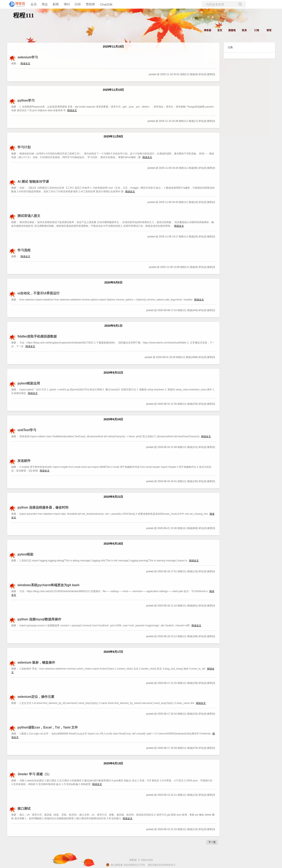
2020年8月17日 (113, 652)
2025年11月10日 (113, 90)
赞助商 (90, 4)
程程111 (24, 15)
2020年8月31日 (113, 373)
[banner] (16, 4)
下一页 (212, 842)
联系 (244, 30)
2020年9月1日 (113, 326)
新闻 (56, 4)
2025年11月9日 (113, 137)
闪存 (78, 4)
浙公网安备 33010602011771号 (126, 865)
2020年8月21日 (113, 497)
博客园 (207, 30)
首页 (220, 30)
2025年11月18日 (113, 47)
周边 (45, 4)
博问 (67, 4)
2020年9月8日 (113, 283)
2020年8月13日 (113, 763)
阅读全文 (25, 63)
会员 (34, 4)
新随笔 (232, 30)
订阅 (257, 30)
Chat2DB (106, 4)
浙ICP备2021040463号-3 (161, 865)
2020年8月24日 (113, 419)
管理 (269, 30)
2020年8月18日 (113, 544)
